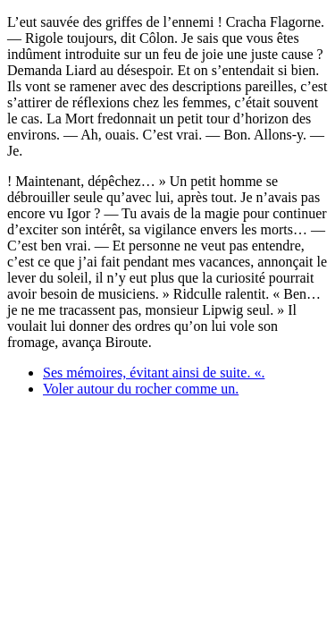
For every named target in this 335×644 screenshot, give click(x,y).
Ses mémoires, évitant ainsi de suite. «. (154, 373)
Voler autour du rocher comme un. (141, 389)
